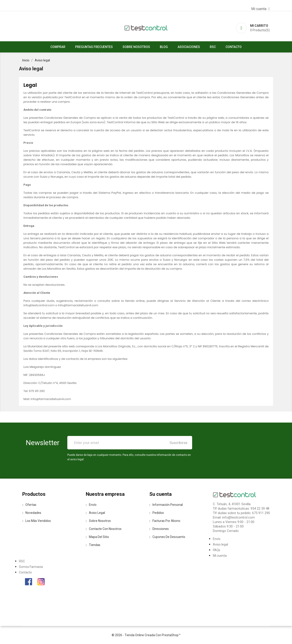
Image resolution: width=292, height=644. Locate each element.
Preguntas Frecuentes (94, 47)
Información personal (166, 505)
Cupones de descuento (167, 537)
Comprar (58, 47)
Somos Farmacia (31, 567)
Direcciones (159, 529)
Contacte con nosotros (104, 529)
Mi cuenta (220, 556)
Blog (164, 47)
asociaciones (189, 47)
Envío (91, 505)
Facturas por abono (165, 521)
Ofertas (29, 505)
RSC (213, 47)
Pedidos (157, 513)
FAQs (217, 550)
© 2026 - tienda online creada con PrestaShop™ (146, 635)
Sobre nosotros (136, 47)
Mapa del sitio (97, 537)
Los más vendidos (37, 521)
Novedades (32, 513)
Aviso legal (95, 513)
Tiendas (93, 545)
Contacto (234, 47)
